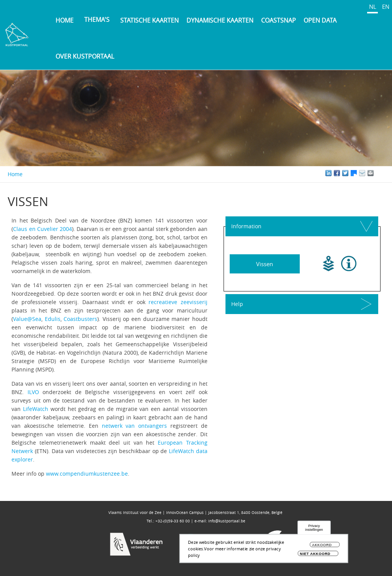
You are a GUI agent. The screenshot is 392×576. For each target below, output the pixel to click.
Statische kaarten (149, 20)
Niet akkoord (315, 556)
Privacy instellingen (314, 530)
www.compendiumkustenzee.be (87, 474)
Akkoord (322, 547)
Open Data (320, 20)
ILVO (33, 392)
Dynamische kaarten (220, 20)
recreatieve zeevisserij (178, 302)
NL (373, 7)
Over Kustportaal (85, 56)
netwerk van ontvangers (135, 426)
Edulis (53, 319)
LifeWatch (36, 409)
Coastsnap (278, 20)
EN (386, 7)
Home (65, 20)
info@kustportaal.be (227, 521)
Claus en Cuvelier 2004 (42, 229)
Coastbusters (80, 319)
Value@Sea (27, 319)
